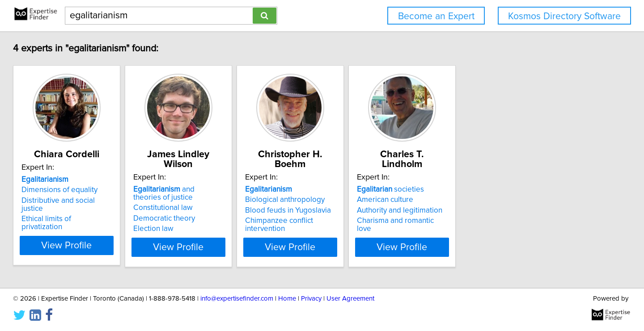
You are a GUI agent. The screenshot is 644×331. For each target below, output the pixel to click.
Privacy (311, 299)
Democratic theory (227, 218)
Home (287, 299)
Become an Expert (436, 16)
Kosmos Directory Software (564, 16)
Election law (216, 229)
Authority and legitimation (507, 210)
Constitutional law (226, 208)
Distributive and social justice (110, 210)
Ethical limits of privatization (108, 221)
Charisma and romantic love (511, 221)
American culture (493, 200)
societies (498, 189)
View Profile (119, 247)
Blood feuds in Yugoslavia (373, 210)
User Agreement (350, 299)
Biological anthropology (370, 200)
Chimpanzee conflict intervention (385, 221)
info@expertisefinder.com (237, 299)
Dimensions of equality (100, 200)
